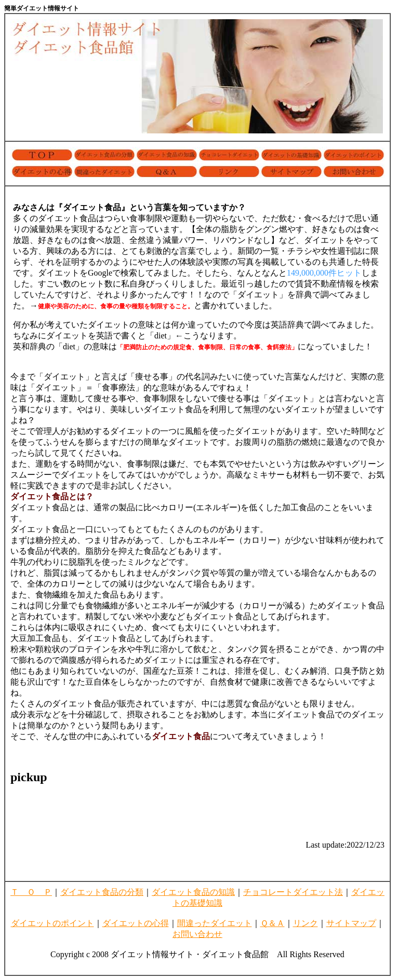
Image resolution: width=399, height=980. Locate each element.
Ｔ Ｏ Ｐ (31, 892)
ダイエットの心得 (136, 923)
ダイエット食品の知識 (193, 892)
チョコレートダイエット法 (293, 892)
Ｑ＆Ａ (272, 923)
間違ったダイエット (215, 923)
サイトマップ (351, 923)
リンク (305, 923)
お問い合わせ (197, 934)
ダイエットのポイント (52, 923)
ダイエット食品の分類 (102, 892)
